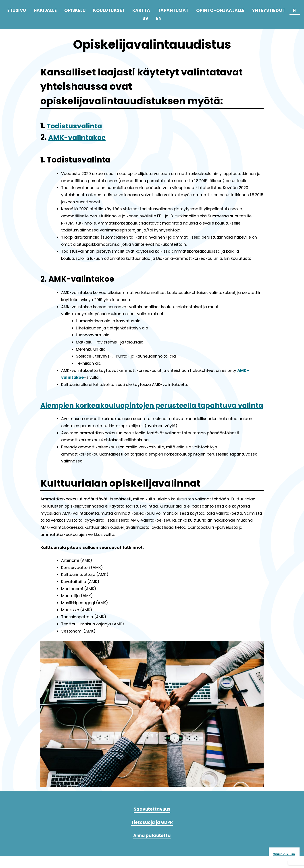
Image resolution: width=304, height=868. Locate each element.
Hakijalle (45, 10)
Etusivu (17, 10)
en (159, 18)
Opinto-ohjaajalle (220, 10)
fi (295, 10)
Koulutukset (109, 10)
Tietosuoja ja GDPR (152, 834)
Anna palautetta (152, 847)
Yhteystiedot (269, 10)
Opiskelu (75, 10)
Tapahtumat (173, 10)
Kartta (141, 10)
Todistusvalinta (78, 126)
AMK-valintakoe (81, 137)
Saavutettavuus (152, 821)
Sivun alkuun (284, 854)
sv (145, 18)
